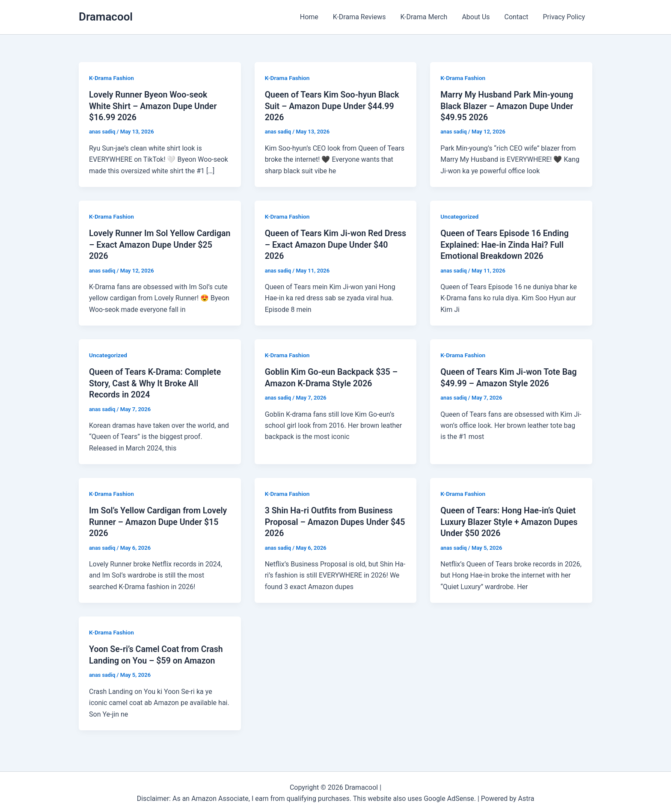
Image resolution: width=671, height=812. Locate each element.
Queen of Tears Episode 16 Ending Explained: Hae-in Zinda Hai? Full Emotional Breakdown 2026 (506, 244)
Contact (518, 17)
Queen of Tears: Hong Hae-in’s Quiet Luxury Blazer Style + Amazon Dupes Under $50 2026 (511, 520)
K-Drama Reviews (363, 17)
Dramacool (106, 17)
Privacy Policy (565, 17)
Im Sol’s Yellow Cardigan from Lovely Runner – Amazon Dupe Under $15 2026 (160, 520)
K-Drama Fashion (112, 78)
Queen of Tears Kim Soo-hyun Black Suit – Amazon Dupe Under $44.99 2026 (334, 106)
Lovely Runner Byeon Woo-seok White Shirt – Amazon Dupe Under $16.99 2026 (154, 106)
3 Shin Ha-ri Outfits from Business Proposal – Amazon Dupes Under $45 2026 (330, 520)
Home (314, 17)
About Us (478, 17)
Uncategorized (460, 216)
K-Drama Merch (427, 17)
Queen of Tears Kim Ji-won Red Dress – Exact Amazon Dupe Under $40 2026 (332, 244)
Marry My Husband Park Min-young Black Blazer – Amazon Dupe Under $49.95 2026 (508, 106)
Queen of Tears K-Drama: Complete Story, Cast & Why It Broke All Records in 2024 (156, 382)
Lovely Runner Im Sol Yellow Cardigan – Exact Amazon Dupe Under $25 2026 (149, 244)
